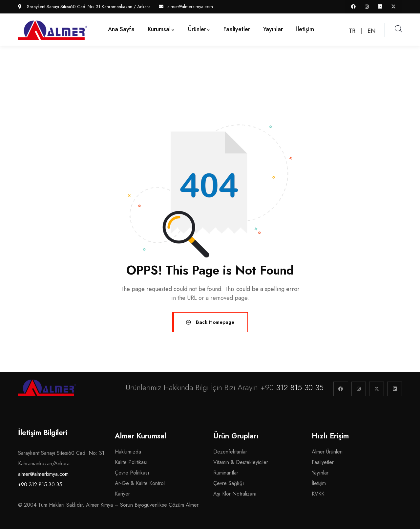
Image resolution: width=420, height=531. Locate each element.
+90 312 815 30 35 (40, 487)
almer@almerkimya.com (43, 476)
